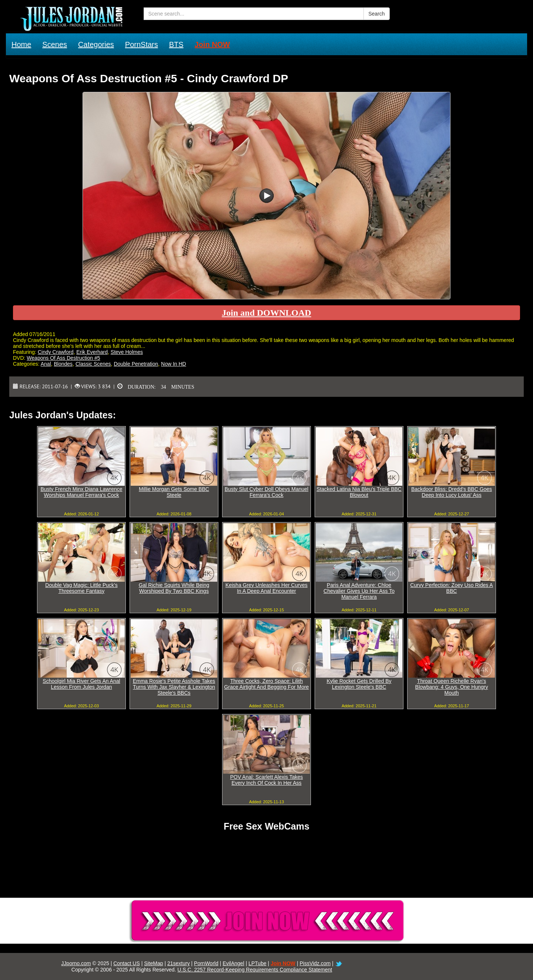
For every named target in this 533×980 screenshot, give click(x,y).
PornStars (142, 44)
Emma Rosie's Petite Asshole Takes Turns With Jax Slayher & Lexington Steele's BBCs (174, 687)
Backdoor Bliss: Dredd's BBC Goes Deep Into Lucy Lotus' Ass (452, 492)
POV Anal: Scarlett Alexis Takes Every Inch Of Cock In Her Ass (267, 780)
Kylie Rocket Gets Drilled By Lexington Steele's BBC (359, 684)
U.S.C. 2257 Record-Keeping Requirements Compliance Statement (255, 970)
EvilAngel (233, 963)
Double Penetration (136, 364)
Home (21, 44)
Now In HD (174, 364)
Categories (96, 44)
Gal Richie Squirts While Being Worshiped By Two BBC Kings (174, 588)
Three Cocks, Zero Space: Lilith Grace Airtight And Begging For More (267, 684)
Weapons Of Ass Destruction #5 (63, 358)
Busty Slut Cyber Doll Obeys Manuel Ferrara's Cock (266, 492)
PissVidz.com (315, 963)
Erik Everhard (92, 352)
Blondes (63, 364)
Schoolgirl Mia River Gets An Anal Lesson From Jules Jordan (81, 684)
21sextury (179, 963)
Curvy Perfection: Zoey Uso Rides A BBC (451, 588)
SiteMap (153, 963)
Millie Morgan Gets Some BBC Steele (174, 492)
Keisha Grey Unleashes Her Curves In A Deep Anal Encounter (266, 588)
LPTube (257, 963)
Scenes (55, 44)
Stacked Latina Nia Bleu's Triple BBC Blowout (359, 492)
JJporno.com (76, 963)
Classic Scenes (93, 364)
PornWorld (206, 963)
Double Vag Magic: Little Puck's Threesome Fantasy (81, 588)
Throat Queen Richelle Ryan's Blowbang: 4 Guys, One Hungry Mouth (452, 687)
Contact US (127, 963)
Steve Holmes (127, 352)
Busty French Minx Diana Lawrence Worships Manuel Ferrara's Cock (82, 492)
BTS (176, 44)
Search (376, 14)
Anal (46, 364)
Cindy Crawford (56, 352)
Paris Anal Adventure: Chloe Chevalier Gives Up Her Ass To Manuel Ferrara (359, 591)
